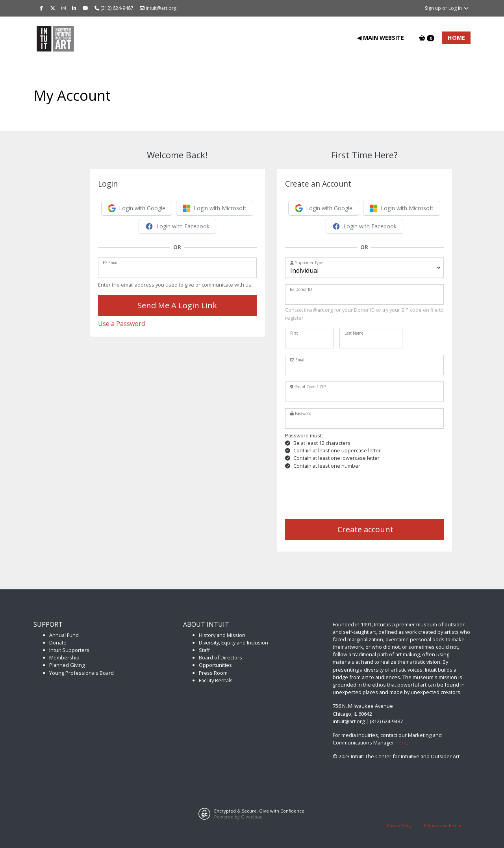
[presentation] (345, 494)
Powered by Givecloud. (239, 817)
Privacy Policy (399, 826)
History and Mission (222, 635)
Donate (58, 642)
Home (456, 38)
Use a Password (121, 324)
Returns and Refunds (444, 826)
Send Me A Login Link (177, 305)
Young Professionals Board (82, 673)
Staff (204, 650)
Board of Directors (220, 657)
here (401, 742)
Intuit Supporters (69, 650)
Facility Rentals (216, 680)
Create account (364, 529)
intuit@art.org (158, 8)
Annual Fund (64, 635)
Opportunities (215, 665)
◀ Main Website (381, 38)
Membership (64, 657)
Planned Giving (67, 665)
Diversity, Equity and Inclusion (233, 642)
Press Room (213, 673)
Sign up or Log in (447, 8)
